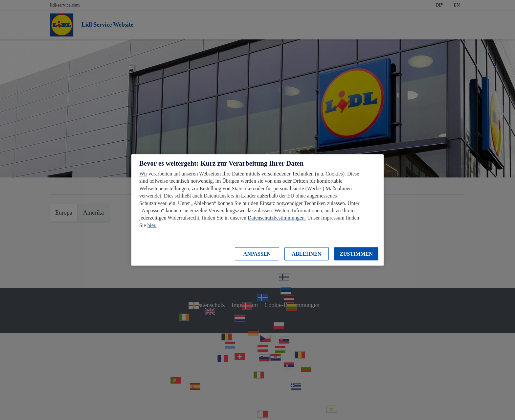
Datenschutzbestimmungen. (277, 218)
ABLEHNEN (307, 254)
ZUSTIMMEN (356, 254)
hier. (152, 225)
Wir (143, 174)
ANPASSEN (257, 254)
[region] (257, 210)
